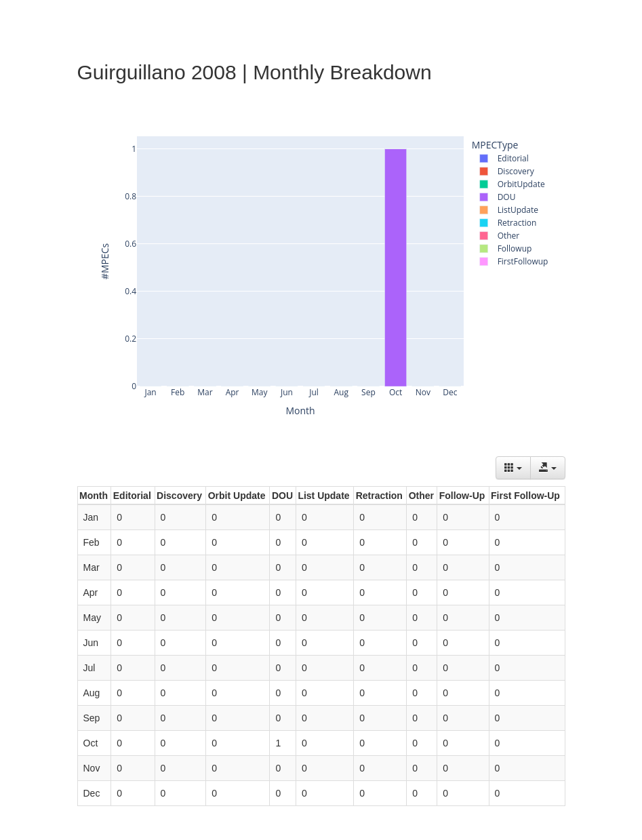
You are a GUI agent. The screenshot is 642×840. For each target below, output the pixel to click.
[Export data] (548, 468)
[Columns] (513, 468)
